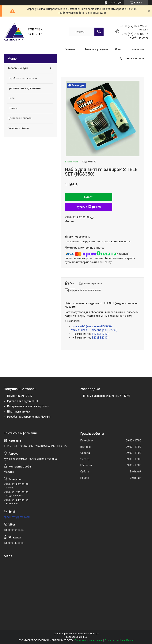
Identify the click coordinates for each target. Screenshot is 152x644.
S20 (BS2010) (100, 338)
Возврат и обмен (18, 128)
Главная (70, 49)
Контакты (138, 49)
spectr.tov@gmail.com (17, 517)
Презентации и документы (24, 88)
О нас (119, 49)
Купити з (89, 207)
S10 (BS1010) (100, 334)
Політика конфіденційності (119, 640)
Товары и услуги (95, 49)
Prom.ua (94, 634)
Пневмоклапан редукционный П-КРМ (107, 396)
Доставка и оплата (132, 58)
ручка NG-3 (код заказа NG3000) (92, 326)
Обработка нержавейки (23, 78)
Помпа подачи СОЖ (20, 396)
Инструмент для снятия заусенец (28, 406)
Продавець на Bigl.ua (76, 637)
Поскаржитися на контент (89, 640)
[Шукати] (99, 32)
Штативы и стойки (19, 412)
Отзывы (13, 108)
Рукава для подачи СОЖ (23, 401)
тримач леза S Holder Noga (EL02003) (94, 330)
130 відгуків (116, 3)
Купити (89, 197)
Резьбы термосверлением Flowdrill (29, 417)
